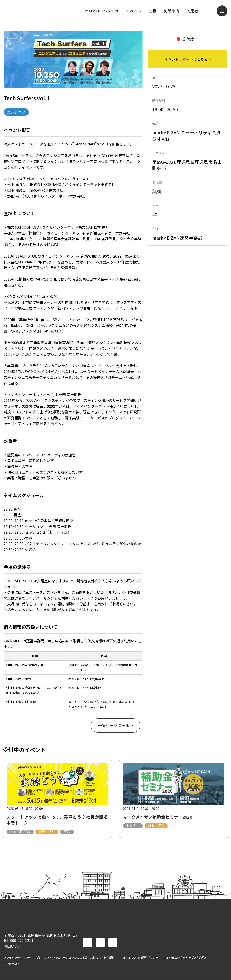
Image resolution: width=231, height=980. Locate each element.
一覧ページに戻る (114, 725)
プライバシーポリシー (17, 958)
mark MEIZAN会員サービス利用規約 (186, 958)
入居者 (192, 11)
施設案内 (172, 11)
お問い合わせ (14, 947)
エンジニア (16, 112)
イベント (134, 11)
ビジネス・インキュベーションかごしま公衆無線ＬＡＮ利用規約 (75, 958)
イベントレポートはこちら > (188, 59)
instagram (113, 943)
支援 (153, 11)
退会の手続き (12, 964)
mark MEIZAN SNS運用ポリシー (139, 958)
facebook (88, 943)
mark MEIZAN (15, 11)
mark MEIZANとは (102, 11)
